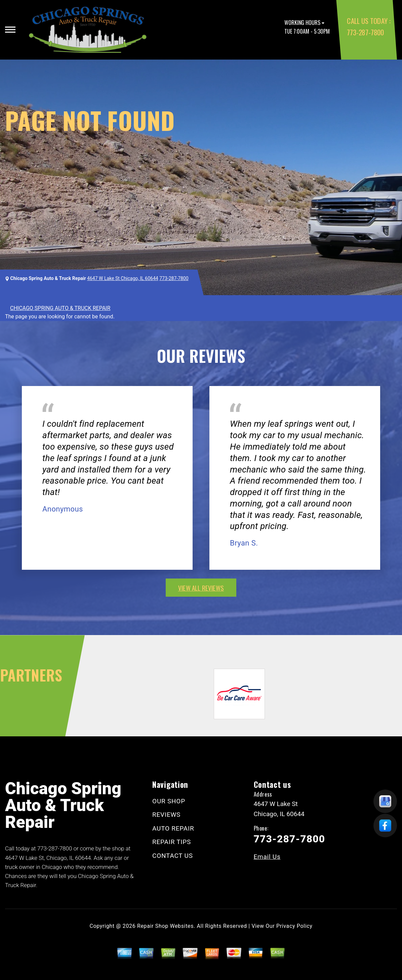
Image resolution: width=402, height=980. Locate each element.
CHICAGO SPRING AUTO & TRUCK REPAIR (60, 308)
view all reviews (201, 588)
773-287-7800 (365, 32)
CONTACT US (173, 856)
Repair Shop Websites (165, 926)
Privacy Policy (294, 926)
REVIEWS (166, 815)
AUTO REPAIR (173, 828)
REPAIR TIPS (172, 842)
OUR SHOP (169, 801)
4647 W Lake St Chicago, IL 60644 (123, 278)
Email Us (267, 857)
